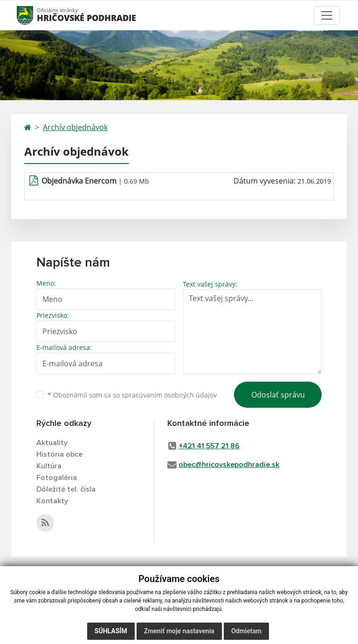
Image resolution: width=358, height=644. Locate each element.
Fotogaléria (57, 478)
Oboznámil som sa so (132, 395)
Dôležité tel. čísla (66, 489)
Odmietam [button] (246, 631)
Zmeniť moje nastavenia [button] (179, 631)
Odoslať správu (278, 395)
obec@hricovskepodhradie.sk (229, 465)
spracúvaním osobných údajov (169, 395)
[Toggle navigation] (327, 15)
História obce (59, 454)
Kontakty (52, 501)
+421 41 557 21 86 (209, 446)
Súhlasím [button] (111, 631)
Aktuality (52, 443)
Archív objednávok (75, 127)
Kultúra (49, 466)
